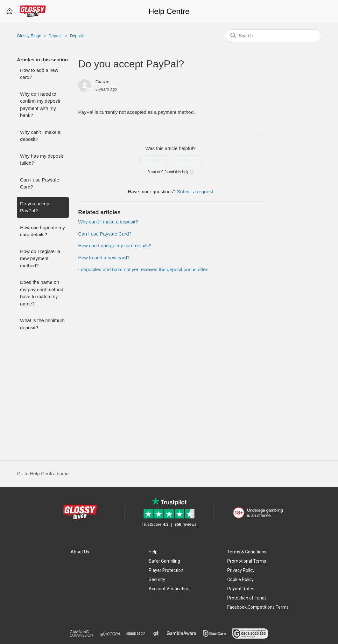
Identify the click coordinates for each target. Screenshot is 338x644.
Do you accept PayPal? (35, 207)
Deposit (56, 36)
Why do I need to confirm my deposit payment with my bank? (40, 105)
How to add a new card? (39, 74)
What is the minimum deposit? (42, 324)
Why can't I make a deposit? (40, 136)
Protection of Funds (247, 598)
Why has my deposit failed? (42, 160)
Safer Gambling (164, 561)
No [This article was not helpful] (187, 160)
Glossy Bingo (29, 36)
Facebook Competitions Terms (258, 607)
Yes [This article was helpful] (154, 160)
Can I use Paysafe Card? (40, 183)
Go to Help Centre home (43, 473)
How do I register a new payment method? (40, 258)
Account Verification (169, 589)
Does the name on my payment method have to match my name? (42, 293)
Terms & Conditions (247, 552)
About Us (80, 552)
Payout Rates (241, 589)
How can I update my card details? (42, 231)
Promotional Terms (247, 561)
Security (157, 579)
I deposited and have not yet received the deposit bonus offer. (143, 269)
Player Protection (166, 570)
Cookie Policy (240, 579)
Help (153, 552)
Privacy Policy (241, 570)
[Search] (273, 36)
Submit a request (195, 192)
